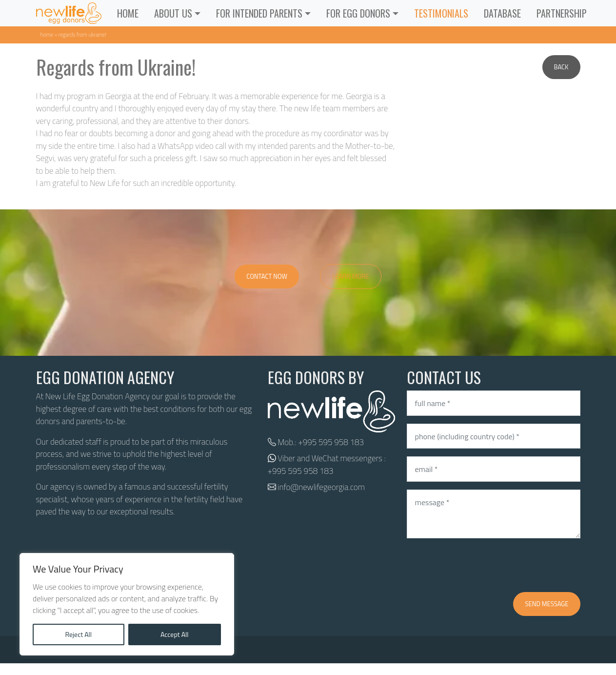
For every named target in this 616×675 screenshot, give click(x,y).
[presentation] (481, 565)
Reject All (78, 634)
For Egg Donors (358, 13)
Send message (546, 604)
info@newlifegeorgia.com (321, 487)
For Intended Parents (259, 13)
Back (561, 67)
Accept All (175, 634)
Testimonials (441, 13)
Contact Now (267, 276)
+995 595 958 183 (331, 442)
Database (502, 13)
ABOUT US (173, 13)
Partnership (562, 13)
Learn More (351, 276)
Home (128, 13)
